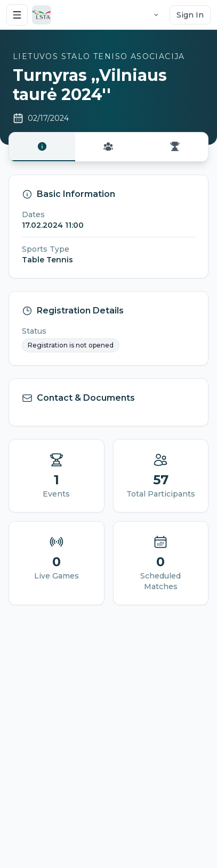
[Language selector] (156, 15)
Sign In (190, 15)
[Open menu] (17, 15)
